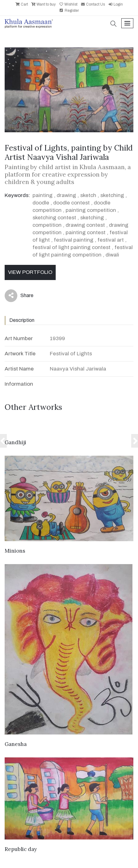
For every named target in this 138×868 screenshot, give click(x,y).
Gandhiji (15, 442)
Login (115, 4)
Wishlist (68, 4)
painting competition (91, 210)
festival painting (74, 240)
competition (47, 225)
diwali (112, 255)
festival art (111, 240)
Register (69, 11)
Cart (22, 4)
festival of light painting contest (71, 247)
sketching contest (54, 218)
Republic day (21, 849)
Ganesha (16, 744)
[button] (114, 24)
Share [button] (19, 296)
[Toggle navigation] (127, 23)
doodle (41, 203)
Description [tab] (22, 320)
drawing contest (85, 225)
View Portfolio (30, 272)
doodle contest (71, 203)
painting (43, 195)
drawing (66, 195)
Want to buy (43, 4)
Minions (15, 551)
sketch (88, 195)
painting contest (86, 232)
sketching (112, 195)
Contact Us (93, 4)
